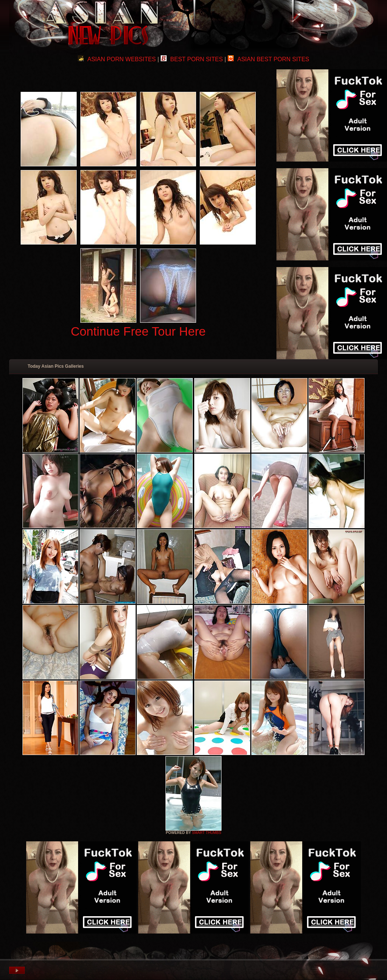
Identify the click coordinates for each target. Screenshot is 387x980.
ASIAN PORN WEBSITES (117, 59)
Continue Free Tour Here (138, 331)
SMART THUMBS (207, 833)
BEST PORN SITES (192, 59)
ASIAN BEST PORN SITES (269, 59)
